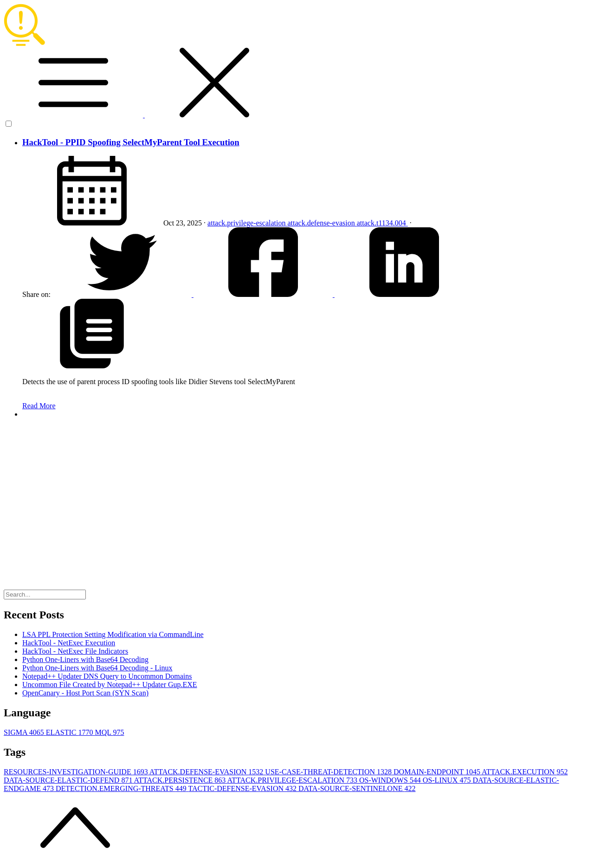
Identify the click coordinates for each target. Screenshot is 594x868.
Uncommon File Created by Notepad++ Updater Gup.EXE (110, 685)
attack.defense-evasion (322, 223)
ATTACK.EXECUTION (525, 772)
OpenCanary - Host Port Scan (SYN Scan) (85, 693)
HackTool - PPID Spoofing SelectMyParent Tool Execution (131, 142)
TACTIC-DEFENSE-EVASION (243, 788)
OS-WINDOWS (391, 780)
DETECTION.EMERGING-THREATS (122, 788)
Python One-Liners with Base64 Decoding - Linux (97, 668)
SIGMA (25, 732)
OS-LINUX (448, 780)
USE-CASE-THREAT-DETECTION (329, 772)
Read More (39, 406)
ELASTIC (71, 732)
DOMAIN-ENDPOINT (438, 772)
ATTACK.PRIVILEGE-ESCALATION (293, 780)
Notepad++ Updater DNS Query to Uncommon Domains (107, 676)
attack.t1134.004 (382, 223)
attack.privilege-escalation (247, 223)
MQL (109, 732)
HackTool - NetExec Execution (69, 643)
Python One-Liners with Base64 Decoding (85, 659)
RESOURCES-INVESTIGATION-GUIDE (77, 772)
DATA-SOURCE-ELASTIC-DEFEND (69, 780)
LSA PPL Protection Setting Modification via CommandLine (113, 634)
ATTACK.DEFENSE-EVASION (207, 772)
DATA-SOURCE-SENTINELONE (357, 788)
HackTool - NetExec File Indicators (75, 651)
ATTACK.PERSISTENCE (181, 780)
